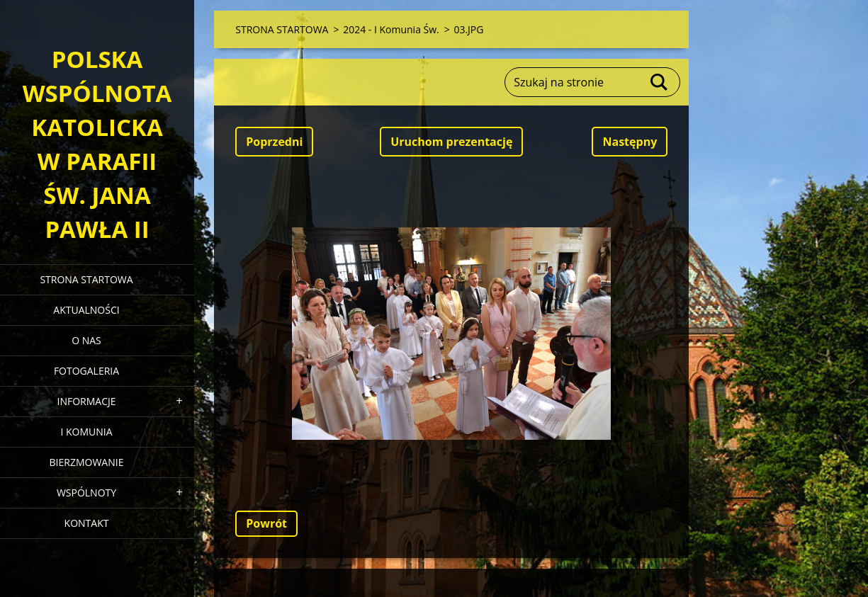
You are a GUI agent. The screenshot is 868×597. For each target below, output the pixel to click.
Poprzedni (274, 142)
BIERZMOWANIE (87, 462)
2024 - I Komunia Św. (391, 29)
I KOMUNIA (86, 432)
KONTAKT (87, 523)
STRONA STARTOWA (86, 279)
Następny (630, 142)
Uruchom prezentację (451, 142)
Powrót (266, 523)
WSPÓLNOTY (86, 493)
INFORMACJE (86, 401)
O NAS (86, 340)
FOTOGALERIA (86, 371)
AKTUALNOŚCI (86, 310)
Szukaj (660, 82)
